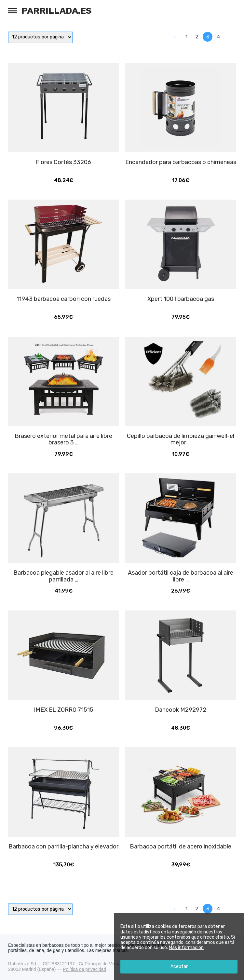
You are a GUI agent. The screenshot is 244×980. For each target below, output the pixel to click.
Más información (186, 948)
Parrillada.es (57, 11)
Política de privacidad (84, 969)
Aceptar (179, 966)
